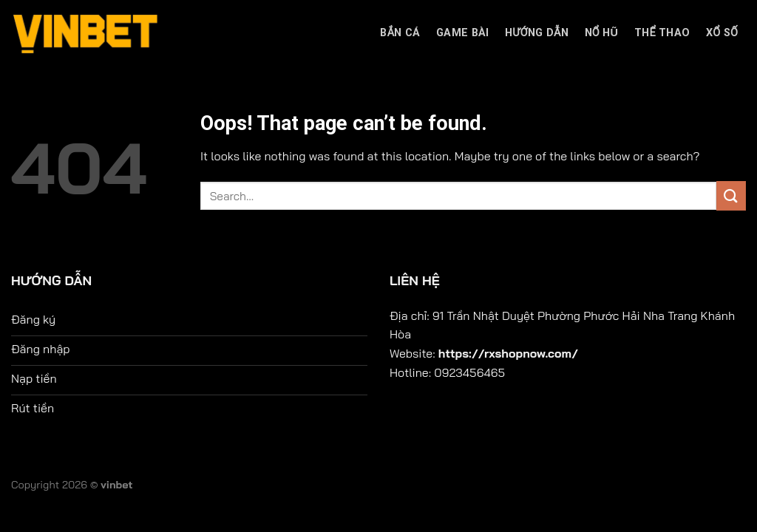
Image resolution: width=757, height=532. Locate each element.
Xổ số (722, 33)
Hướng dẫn (537, 33)
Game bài (462, 33)
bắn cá (400, 33)
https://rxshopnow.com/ (508, 353)
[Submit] (731, 195)
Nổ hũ (602, 33)
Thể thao (662, 33)
